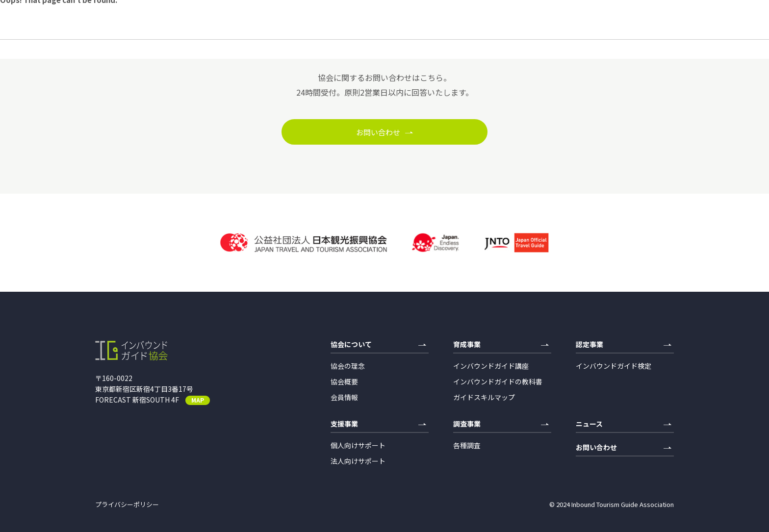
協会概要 (344, 381)
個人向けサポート (358, 445)
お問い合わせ (384, 132)
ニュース (624, 424)
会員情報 (344, 397)
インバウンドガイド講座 (491, 366)
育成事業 (501, 345)
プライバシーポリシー (127, 504)
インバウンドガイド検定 (614, 366)
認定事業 (624, 345)
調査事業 (501, 424)
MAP (198, 400)
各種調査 (467, 445)
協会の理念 (348, 366)
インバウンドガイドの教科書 (498, 381)
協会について (378, 345)
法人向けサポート (358, 461)
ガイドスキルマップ (484, 397)
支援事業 (378, 424)
